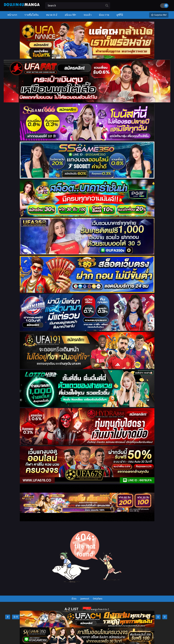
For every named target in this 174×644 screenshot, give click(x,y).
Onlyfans (98, 599)
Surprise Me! (159, 15)
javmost (85, 599)
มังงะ (74, 599)
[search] (107, 6)
